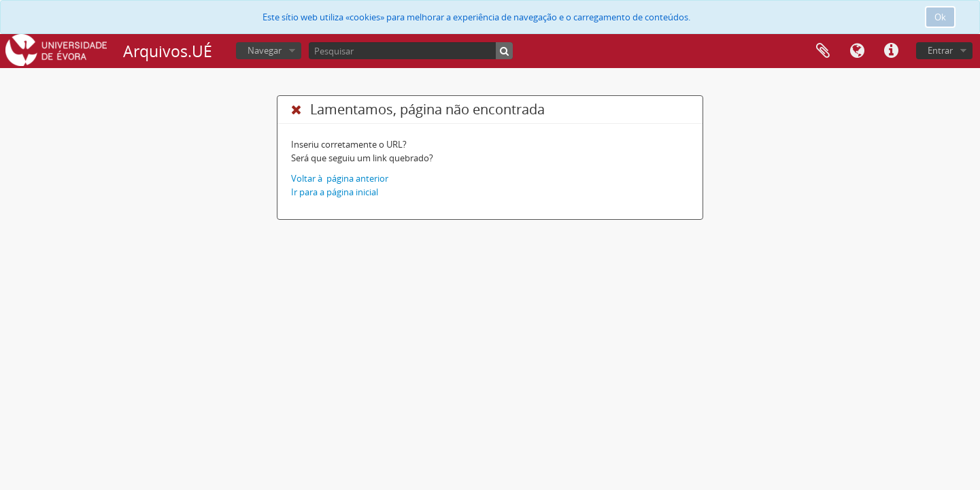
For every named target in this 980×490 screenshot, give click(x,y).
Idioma (857, 51)
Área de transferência (823, 51)
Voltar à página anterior (340, 178)
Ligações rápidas (891, 51)
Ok (940, 17)
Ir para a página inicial (335, 192)
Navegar (265, 50)
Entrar (940, 50)
